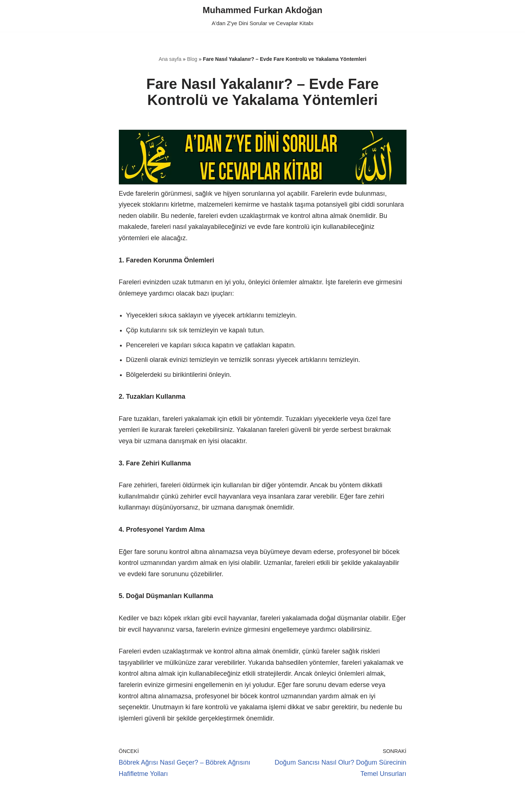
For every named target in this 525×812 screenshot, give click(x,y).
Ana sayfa (170, 59)
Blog (192, 59)
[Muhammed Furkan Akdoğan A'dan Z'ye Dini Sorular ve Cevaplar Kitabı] (262, 16)
